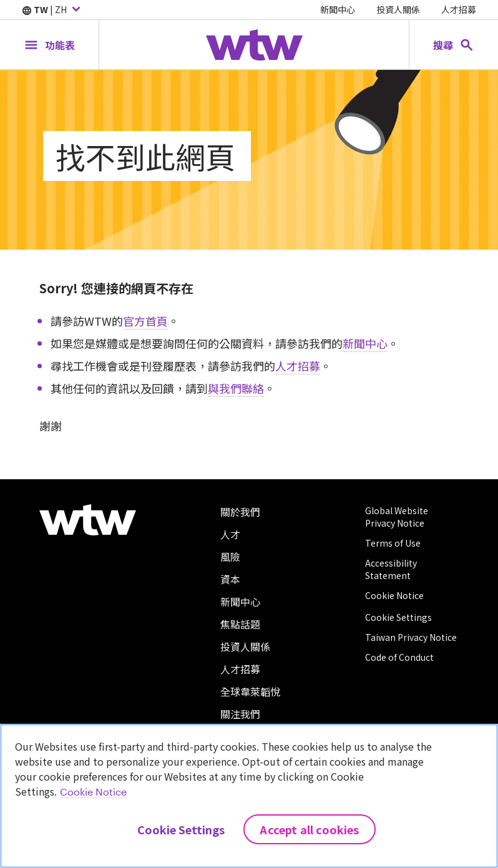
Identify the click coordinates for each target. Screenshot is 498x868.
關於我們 (240, 512)
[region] (249, 796)
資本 (230, 579)
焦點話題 (240, 624)
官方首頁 (145, 321)
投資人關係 (398, 9)
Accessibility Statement (391, 569)
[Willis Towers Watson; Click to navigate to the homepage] (254, 45)
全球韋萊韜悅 (250, 691)
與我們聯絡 (236, 388)
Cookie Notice (394, 595)
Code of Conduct (399, 657)
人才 (230, 534)
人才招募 (459, 9)
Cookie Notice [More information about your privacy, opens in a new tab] (93, 792)
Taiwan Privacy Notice (411, 637)
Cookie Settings (398, 617)
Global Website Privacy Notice (397, 517)
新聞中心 (338, 9)
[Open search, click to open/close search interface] (454, 45)
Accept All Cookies (309, 829)
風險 (230, 557)
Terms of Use (393, 543)
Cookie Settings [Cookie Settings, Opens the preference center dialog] (181, 829)
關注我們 (240, 714)
